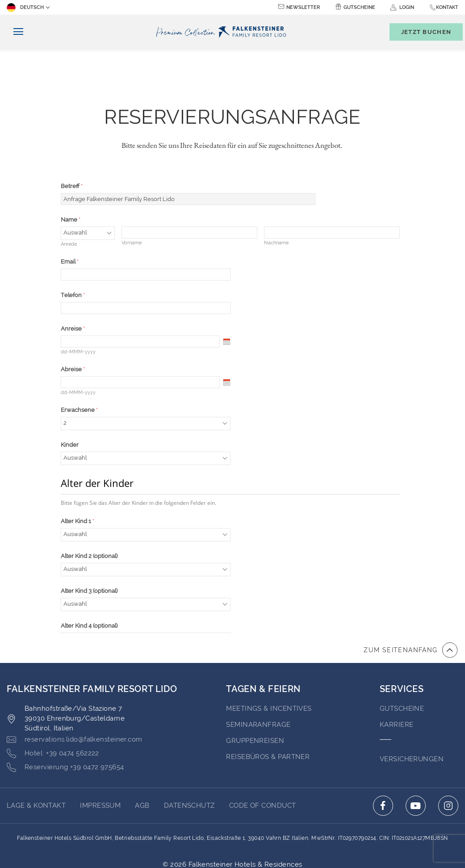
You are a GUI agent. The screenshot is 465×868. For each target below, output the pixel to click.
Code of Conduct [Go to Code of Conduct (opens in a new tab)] (263, 756)
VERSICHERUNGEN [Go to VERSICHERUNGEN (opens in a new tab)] (412, 710)
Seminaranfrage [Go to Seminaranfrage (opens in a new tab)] (258, 675)
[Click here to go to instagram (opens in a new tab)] (448, 757)
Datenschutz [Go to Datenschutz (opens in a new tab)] (189, 756)
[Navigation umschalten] (15, 32)
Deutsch (25, 8)
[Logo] (223, 32)
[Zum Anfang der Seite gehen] (411, 601)
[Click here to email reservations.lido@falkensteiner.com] (75, 691)
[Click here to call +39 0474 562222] (53, 704)
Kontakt (447, 7)
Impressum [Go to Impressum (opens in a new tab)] (100, 756)
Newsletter (303, 7)
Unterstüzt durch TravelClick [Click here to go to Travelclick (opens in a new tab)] (232, 825)
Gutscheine (359, 7)
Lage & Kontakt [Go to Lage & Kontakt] (36, 756)
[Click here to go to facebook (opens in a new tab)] (383, 757)
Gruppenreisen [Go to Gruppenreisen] (255, 692)
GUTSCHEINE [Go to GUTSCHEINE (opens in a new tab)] (402, 659)
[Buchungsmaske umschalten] (422, 32)
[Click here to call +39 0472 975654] (65, 718)
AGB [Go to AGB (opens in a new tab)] (142, 756)
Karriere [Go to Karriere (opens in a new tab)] (397, 675)
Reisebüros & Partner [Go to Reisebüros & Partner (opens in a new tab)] (268, 708)
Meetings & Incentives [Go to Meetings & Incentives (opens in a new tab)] (269, 659)
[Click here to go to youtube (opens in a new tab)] (416, 757)
